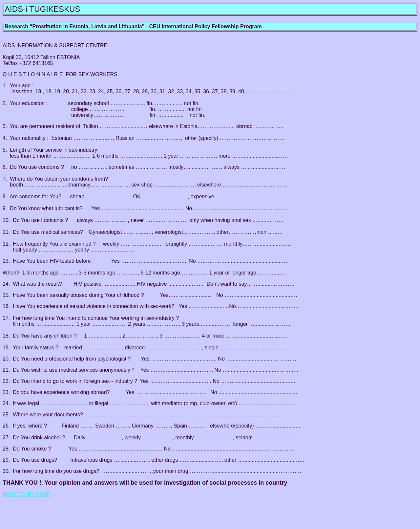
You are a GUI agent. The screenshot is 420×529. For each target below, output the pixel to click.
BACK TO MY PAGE (27, 494)
